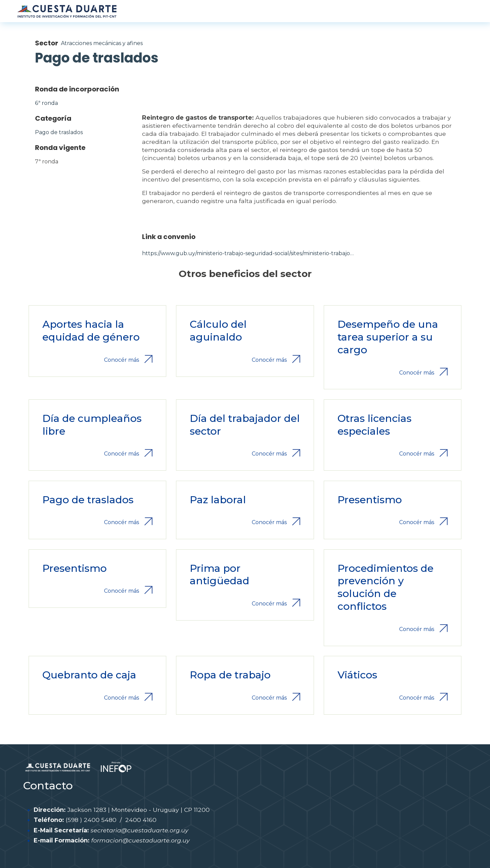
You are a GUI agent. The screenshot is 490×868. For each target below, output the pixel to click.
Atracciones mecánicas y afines (102, 43)
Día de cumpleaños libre (92, 425)
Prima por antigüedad (220, 575)
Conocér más (121, 360)
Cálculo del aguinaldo (218, 331)
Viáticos (357, 675)
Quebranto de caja (89, 675)
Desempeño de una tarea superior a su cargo (388, 337)
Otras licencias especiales (375, 425)
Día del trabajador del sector (245, 425)
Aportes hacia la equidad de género (91, 331)
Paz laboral (218, 500)
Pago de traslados (59, 132)
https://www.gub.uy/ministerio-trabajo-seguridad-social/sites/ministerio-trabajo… (248, 253)
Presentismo (370, 500)
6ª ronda (46, 103)
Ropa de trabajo (230, 675)
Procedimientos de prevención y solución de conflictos (386, 587)
